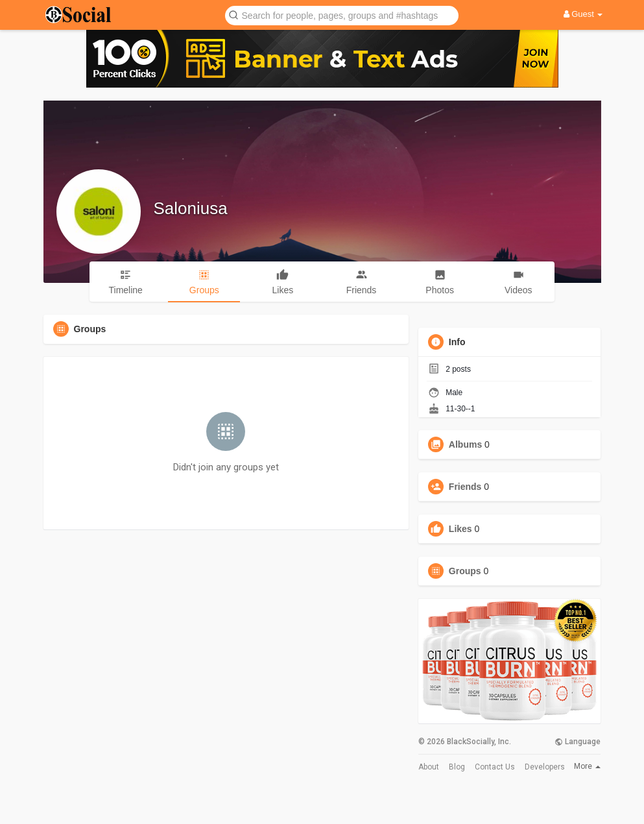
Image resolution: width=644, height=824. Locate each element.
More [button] (587, 766)
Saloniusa (191, 208)
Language (578, 742)
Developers (545, 767)
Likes (460, 529)
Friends (465, 487)
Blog (457, 767)
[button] (342, 15)
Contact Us (495, 767)
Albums (465, 444)
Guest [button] (583, 14)
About (429, 767)
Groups (465, 571)
